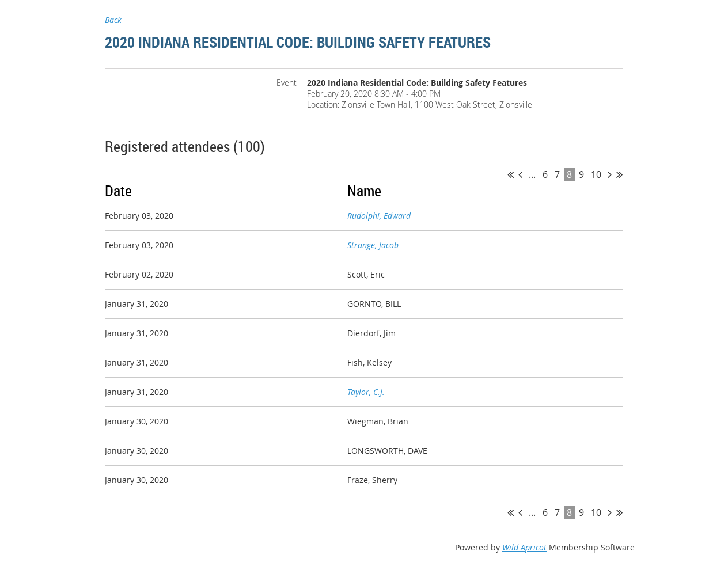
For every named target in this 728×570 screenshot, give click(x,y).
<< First (511, 174)
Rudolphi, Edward (379, 216)
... (532, 174)
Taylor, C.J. (366, 392)
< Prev (520, 174)
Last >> (619, 174)
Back (113, 20)
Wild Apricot (524, 547)
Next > (610, 174)
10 (596, 174)
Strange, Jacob (373, 245)
